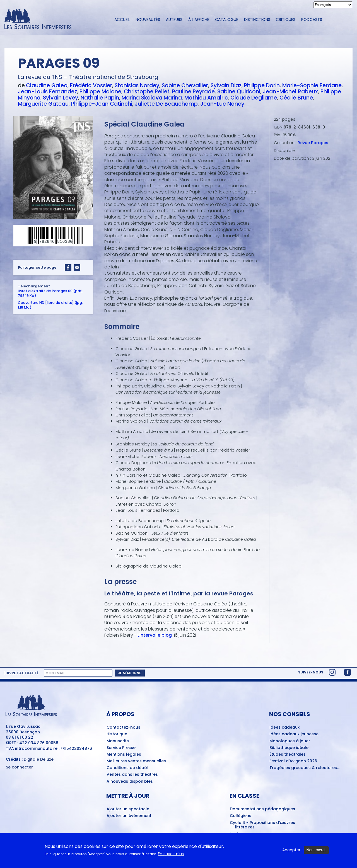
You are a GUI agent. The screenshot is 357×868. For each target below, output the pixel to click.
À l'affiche (199, 20)
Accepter (291, 853)
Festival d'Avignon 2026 (293, 761)
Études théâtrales (288, 755)
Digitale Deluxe (39, 759)
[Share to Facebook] (68, 268)
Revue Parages (313, 143)
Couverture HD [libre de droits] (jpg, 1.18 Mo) (50, 305)
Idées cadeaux (284, 728)
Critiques (286, 20)
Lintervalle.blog (155, 635)
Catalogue (227, 20)
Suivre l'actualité (21, 673)
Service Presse (121, 748)
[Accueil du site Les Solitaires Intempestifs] (54, 20)
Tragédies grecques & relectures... (304, 768)
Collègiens (241, 816)
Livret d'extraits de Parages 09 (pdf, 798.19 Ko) (50, 293)
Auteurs (174, 20)
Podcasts (312, 20)
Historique (117, 734)
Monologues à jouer (290, 741)
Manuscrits (118, 741)
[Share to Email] (77, 268)
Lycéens (238, 834)
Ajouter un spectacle (128, 809)
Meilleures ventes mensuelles (136, 761)
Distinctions (257, 20)
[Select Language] (333, 5)
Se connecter (19, 767)
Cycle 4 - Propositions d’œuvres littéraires (262, 825)
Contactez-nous (123, 728)
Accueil (122, 20)
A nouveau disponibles (130, 782)
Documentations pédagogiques (262, 809)
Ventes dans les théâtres (132, 775)
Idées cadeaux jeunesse (294, 734)
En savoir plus (171, 856)
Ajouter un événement (129, 816)
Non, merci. (316, 852)
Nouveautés (148, 20)
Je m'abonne (130, 673)
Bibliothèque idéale (289, 748)
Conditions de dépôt (128, 768)
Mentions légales (124, 755)
